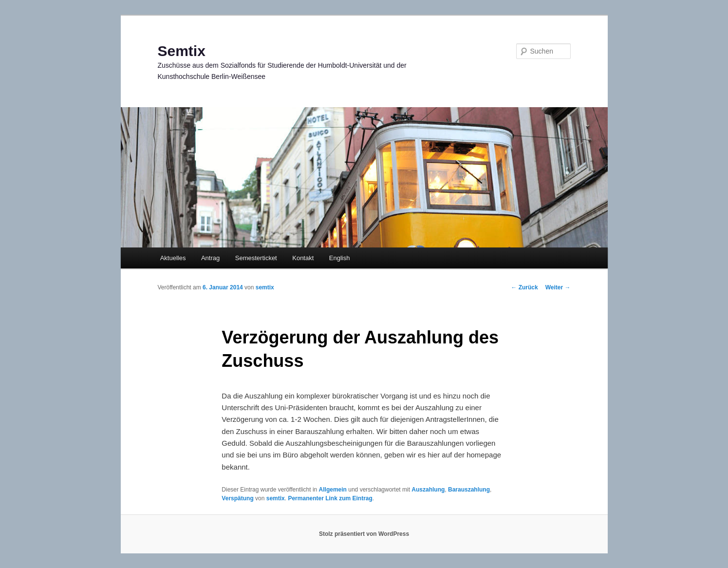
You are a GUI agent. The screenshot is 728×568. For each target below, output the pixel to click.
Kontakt (303, 258)
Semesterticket (256, 258)
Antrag (210, 258)
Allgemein (333, 490)
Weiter (558, 287)
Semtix (182, 51)
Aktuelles (173, 258)
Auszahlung (428, 490)
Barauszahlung (469, 490)
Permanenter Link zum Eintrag (330, 498)
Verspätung (237, 498)
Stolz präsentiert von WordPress (364, 534)
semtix (265, 287)
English (340, 258)
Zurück (524, 287)
